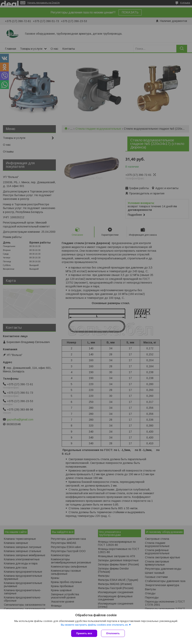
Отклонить (113, 633)
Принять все (84, 633)
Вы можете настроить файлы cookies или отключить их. (95, 625)
